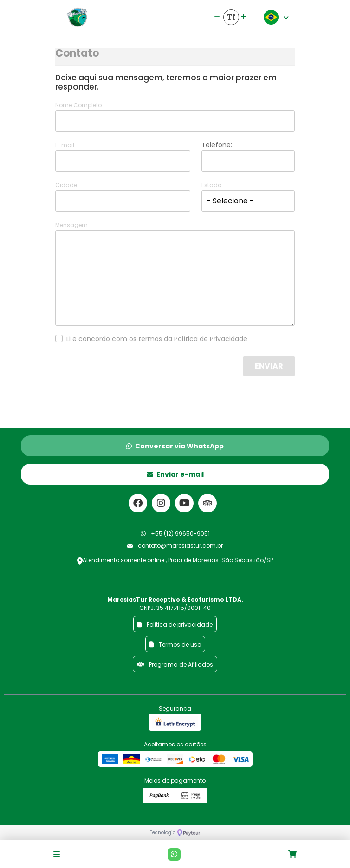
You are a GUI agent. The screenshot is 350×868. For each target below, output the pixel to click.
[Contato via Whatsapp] (174, 854)
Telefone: (217, 145)
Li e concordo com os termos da (157, 339)
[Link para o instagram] (161, 503)
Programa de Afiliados (175, 664)
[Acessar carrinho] (292, 854)
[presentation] (171, 375)
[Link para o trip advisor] (207, 503)
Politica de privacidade (175, 625)
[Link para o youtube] (184, 503)
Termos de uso (175, 645)
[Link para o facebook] (138, 503)
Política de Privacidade (211, 339)
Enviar (269, 366)
